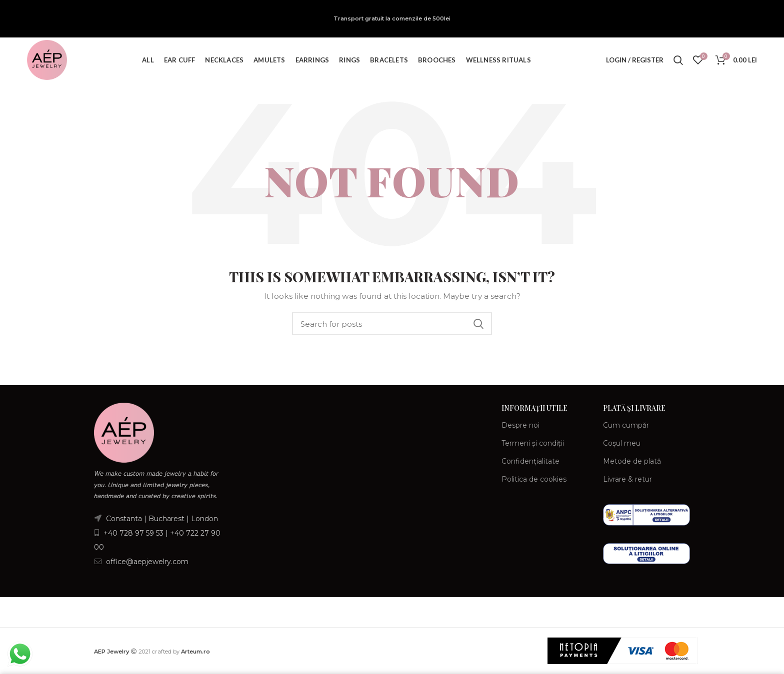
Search (478, 324)
